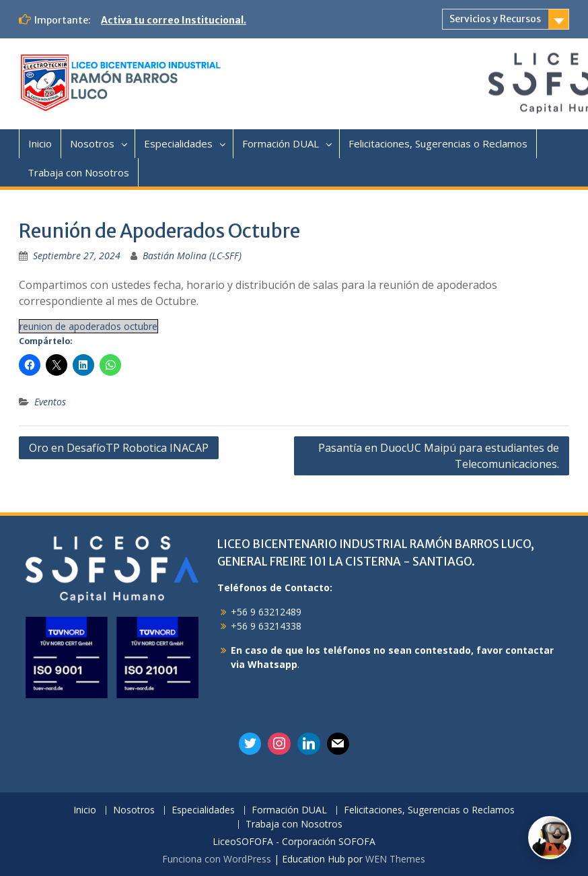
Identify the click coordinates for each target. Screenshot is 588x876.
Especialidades (178, 143)
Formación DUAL (281, 143)
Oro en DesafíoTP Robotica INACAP (119, 448)
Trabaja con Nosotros (78, 172)
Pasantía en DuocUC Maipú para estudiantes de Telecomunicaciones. (439, 456)
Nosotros (92, 143)
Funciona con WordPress (217, 859)
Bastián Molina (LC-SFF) (192, 256)
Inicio (40, 143)
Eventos (50, 402)
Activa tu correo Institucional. (174, 20)
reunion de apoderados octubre (88, 326)
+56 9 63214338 (266, 626)
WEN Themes (395, 859)
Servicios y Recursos (495, 19)
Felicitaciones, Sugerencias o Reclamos (438, 143)
